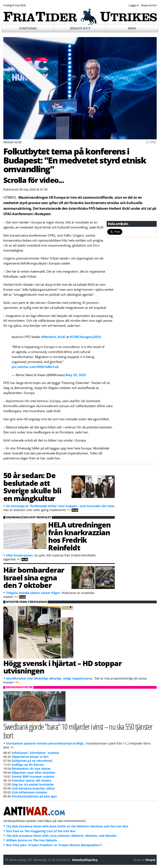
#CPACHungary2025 (85, 337)
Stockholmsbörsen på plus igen (34, 796)
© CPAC (151, 142)
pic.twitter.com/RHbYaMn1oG (35, 367)
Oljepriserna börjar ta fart (30, 757)
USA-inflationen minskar (29, 792)
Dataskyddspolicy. (85, 860)
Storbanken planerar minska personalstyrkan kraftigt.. (46, 743)
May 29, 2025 (76, 375)
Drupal (150, 860)
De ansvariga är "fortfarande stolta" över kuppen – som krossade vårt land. (61, 506)
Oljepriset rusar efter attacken (33, 773)
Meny (132, 28)
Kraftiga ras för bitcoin (28, 765)
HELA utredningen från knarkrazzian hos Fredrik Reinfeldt (79, 536)
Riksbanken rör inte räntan (31, 769)
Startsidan (28, 28)
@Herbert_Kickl (53, 337)
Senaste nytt (80, 28)
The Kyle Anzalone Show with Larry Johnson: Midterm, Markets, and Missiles (61, 836)
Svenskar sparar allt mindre (32, 780)
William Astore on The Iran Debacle (32, 840)
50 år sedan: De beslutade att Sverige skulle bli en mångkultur (32, 487)
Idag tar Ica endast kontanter (33, 784)
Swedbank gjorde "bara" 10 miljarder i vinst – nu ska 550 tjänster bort (78, 731)
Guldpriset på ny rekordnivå (32, 761)
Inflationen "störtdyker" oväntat (35, 753)
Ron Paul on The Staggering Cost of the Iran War (41, 831)
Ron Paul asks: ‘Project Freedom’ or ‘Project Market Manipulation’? (54, 845)
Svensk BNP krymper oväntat (33, 776)
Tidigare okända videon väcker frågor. (34, 593)
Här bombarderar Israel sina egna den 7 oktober (34, 577)
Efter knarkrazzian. (20, 555)
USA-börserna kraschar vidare (33, 788)
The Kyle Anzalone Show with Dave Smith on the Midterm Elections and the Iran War (67, 826)
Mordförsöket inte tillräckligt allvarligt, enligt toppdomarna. (50, 678)
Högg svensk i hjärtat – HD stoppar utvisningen (62, 667)
